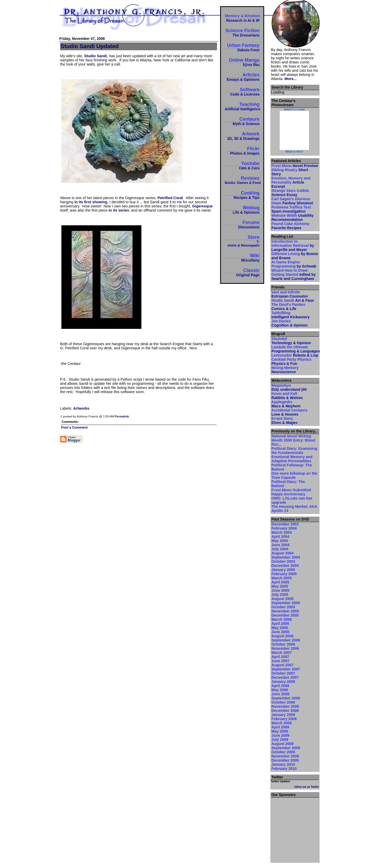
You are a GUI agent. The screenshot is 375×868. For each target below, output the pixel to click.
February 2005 (284, 574)
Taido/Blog (291, 315)
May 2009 (280, 731)
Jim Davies (290, 323)
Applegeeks (286, 404)
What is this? (294, 151)
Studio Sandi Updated (90, 46)
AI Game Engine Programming (294, 264)
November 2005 (285, 611)
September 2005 (286, 603)
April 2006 (280, 624)
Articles (242, 77)
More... (291, 79)
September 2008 (286, 698)
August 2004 (283, 553)
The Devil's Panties (288, 307)
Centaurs (242, 121)
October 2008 (283, 702)
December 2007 (285, 677)
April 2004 (280, 537)
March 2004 (282, 532)
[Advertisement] (295, 829)
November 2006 (285, 648)
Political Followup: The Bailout (292, 467)
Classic (242, 272)
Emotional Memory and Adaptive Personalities (292, 459)
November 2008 (285, 706)
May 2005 (280, 586)
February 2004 (284, 528)
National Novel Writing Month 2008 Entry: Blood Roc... (293, 440)
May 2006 (280, 628)
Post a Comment (74, 427)
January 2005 (283, 570)
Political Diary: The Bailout (288, 484)
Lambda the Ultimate (295, 349)
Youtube (242, 165)
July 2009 (280, 740)
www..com (294, 109)
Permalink (122, 416)
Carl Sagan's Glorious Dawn (292, 201)
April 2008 (280, 686)
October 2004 (283, 561)
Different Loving (295, 256)
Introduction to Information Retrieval (293, 245)
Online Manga (242, 62)
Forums (242, 224)
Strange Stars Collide (290, 193)
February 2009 (284, 719)
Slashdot (291, 341)
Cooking (242, 195)
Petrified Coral (170, 198)
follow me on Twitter (307, 787)
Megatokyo (289, 387)
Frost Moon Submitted (291, 490)
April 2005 (280, 582)
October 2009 (283, 752)
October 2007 (283, 673)
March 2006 (282, 619)
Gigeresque (202, 206)
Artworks (81, 408)
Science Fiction (242, 32)
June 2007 (280, 661)
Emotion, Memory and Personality (291, 182)
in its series (119, 210)
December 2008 (285, 711)
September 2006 (286, 640)
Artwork (242, 136)
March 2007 (282, 653)
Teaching (242, 106)
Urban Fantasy (242, 47)
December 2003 (285, 524)
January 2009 (283, 715)
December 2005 (285, 615)
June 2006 (280, 632)
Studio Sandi (96, 56)
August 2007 (283, 665)
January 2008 (283, 682)
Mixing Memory (285, 370)
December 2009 (285, 760)
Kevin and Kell (287, 396)
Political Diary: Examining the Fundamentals (294, 451)
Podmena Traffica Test (291, 209)
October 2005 (283, 607)
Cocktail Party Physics (291, 361)
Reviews (242, 180)
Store (242, 241)
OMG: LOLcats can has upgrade (292, 500)
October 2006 (283, 644)
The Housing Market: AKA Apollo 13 (294, 509)
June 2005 (280, 590)
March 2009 (282, 723)
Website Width (293, 218)
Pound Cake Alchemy (290, 226)
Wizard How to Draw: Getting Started (294, 274)
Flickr (242, 151)
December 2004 (285, 566)
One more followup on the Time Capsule (294, 475)
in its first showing (91, 202)
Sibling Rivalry (290, 172)
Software (242, 92)
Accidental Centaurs (289, 412)
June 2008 (280, 694)
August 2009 (283, 744)
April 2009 (280, 727)
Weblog (242, 210)
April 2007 (280, 657)
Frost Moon (295, 166)
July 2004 (280, 549)
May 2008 (280, 690)
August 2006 (283, 636)
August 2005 (283, 599)
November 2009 (285, 756)
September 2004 (286, 557)
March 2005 (282, 578)
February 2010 (284, 769)
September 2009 (286, 748)
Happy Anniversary (288, 494)
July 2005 (280, 595)
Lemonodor (295, 355)
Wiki (242, 258)
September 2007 (286, 669)
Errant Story (284, 421)
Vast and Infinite (290, 294)
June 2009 (280, 735)
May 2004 (280, 541)
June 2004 (280, 545)
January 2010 (283, 764)
